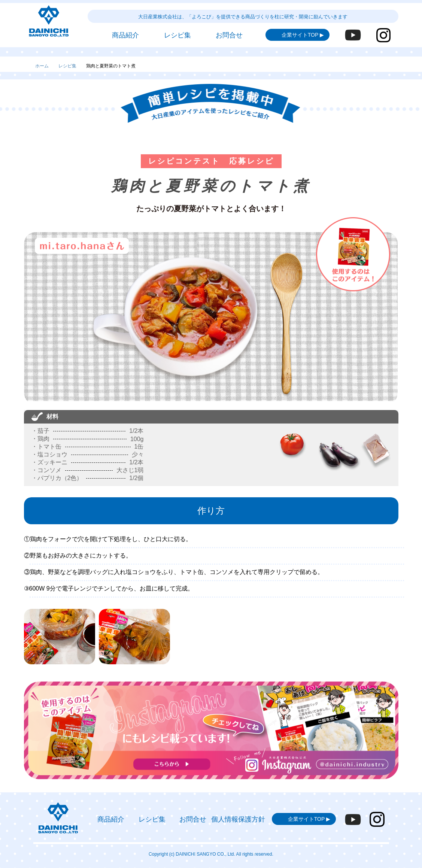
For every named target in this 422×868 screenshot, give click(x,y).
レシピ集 (67, 66)
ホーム (42, 66)
